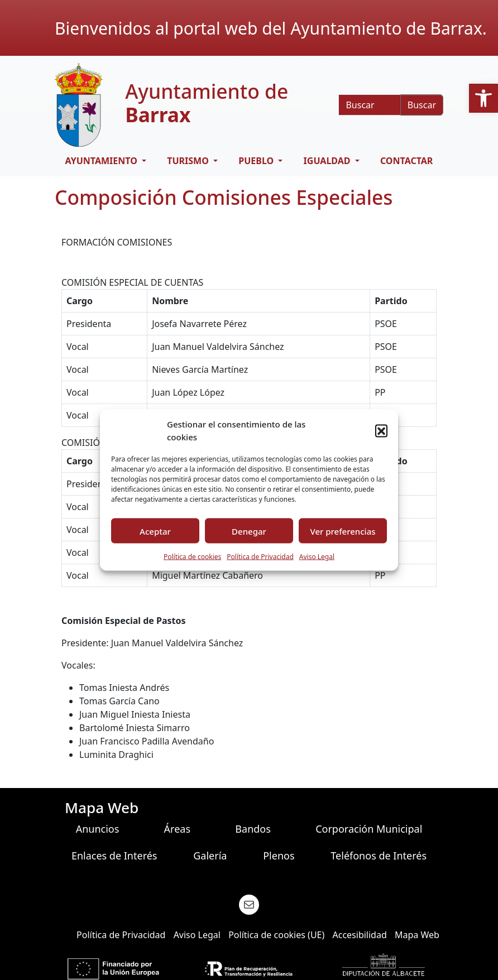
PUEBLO (257, 161)
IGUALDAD (328, 161)
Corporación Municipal (369, 829)
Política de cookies (192, 557)
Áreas (177, 829)
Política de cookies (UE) (276, 935)
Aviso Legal (317, 557)
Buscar (422, 105)
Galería (210, 856)
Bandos (253, 829)
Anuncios (98, 829)
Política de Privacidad (260, 557)
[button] (483, 98)
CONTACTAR (406, 161)
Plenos (279, 856)
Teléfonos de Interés (379, 856)
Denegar (249, 531)
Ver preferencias (343, 531)
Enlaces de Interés (114, 856)
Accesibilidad (359, 935)
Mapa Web (417, 935)
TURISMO (189, 161)
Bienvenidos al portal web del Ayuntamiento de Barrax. (271, 28)
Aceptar (155, 531)
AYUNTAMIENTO (102, 161)
